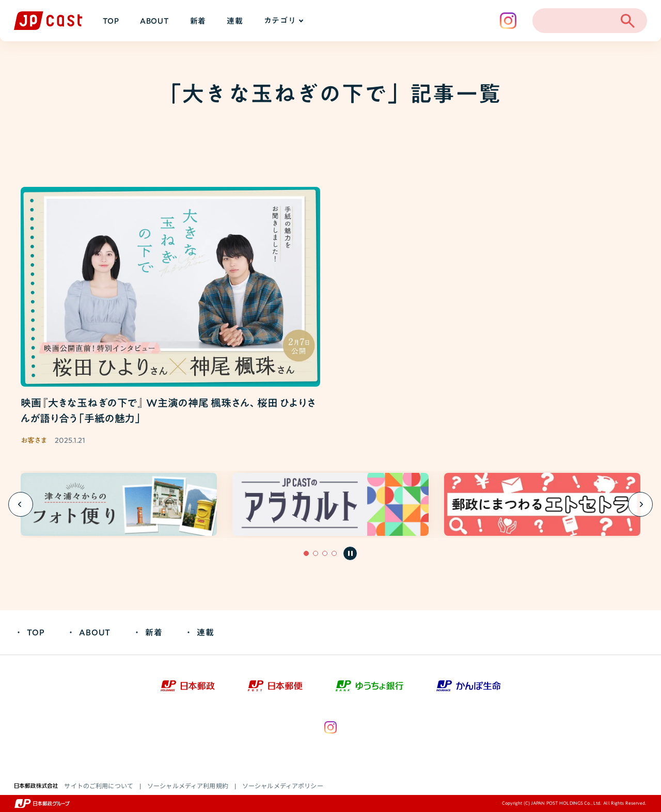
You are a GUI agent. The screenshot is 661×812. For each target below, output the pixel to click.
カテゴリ (283, 20)
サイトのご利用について (99, 786)
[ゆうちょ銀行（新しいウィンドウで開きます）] (369, 686)
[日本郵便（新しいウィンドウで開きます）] (275, 686)
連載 (235, 21)
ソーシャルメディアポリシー (283, 786)
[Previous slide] (21, 504)
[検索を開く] (627, 21)
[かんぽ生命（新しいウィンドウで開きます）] (469, 686)
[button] (306, 553)
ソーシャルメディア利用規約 (188, 786)
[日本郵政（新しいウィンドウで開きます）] (188, 686)
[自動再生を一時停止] (350, 553)
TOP (111, 21)
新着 (198, 21)
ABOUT (155, 21)
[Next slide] (640, 504)
